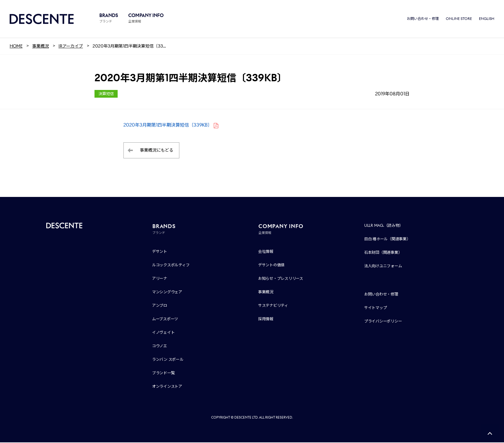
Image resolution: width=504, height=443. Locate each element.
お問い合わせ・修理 (423, 19)
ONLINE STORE (459, 19)
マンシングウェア (167, 292)
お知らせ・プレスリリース (281, 279)
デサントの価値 (271, 266)
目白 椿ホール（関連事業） (387, 239)
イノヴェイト (163, 333)
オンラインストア (167, 387)
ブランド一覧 (163, 373)
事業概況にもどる (157, 151)
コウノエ (160, 346)
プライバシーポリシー (383, 322)
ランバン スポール (168, 360)
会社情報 (266, 252)
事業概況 (266, 292)
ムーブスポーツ (165, 319)
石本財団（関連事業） (383, 253)
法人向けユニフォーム (383, 266)
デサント (160, 252)
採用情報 (266, 319)
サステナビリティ (273, 306)
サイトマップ (376, 308)
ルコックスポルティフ (171, 266)
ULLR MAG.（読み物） (384, 226)
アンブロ (160, 306)
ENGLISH (487, 19)
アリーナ (160, 279)
